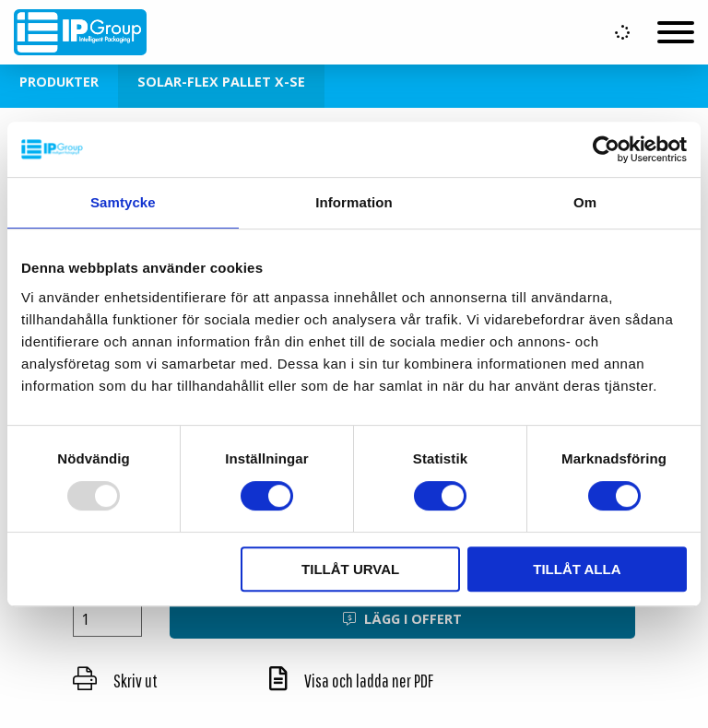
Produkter (59, 82)
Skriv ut (115, 681)
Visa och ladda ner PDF (351, 681)
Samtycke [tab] (123, 202)
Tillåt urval (350, 569)
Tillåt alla (577, 569)
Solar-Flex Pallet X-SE (221, 82)
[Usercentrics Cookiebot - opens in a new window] (606, 149)
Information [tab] (354, 202)
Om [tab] (585, 202)
